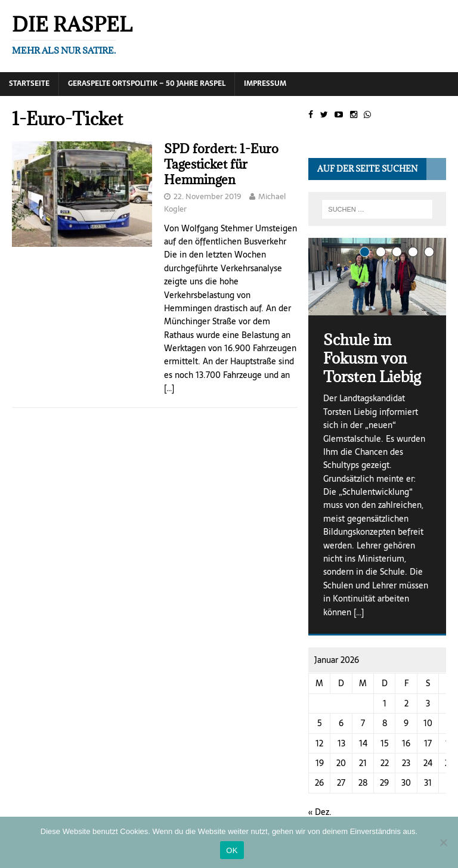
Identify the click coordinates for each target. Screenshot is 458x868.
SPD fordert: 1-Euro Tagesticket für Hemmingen (221, 164)
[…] (169, 388)
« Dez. (320, 812)
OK (232, 850)
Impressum (265, 83)
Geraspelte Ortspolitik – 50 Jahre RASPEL (147, 83)
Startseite (29, 83)
